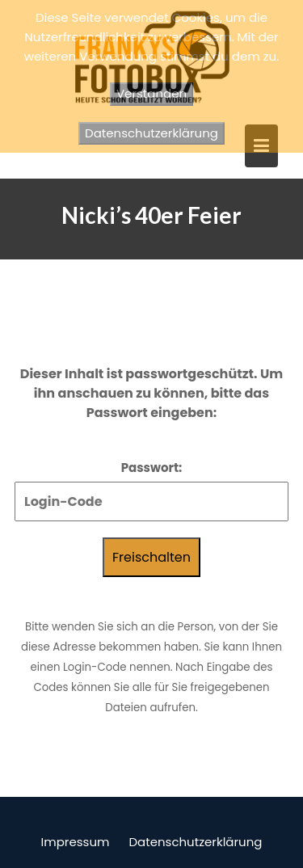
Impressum (76, 842)
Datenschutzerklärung (195, 842)
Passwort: (151, 490)
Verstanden (151, 93)
